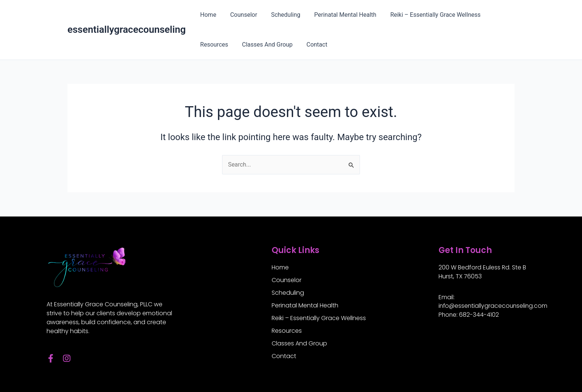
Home (207, 15)
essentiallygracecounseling (127, 29)
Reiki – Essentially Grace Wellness (426, 15)
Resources (213, 45)
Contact (312, 45)
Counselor (241, 15)
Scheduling (281, 15)
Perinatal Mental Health (339, 15)
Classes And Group (265, 45)
